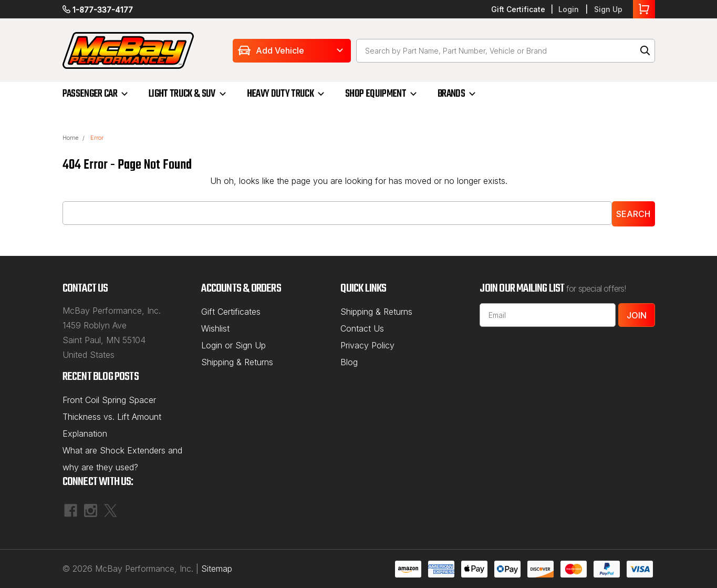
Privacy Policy (367, 345)
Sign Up (608, 9)
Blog (349, 362)
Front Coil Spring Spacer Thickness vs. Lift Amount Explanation (112, 417)
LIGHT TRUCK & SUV (182, 94)
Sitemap (217, 569)
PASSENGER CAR (90, 94)
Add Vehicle (280, 50)
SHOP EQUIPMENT (376, 94)
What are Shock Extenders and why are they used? (122, 459)
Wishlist (215, 328)
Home (70, 138)
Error (97, 138)
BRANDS (451, 94)
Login (569, 9)
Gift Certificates (231, 312)
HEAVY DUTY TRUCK (280, 94)
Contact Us (362, 328)
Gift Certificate (518, 9)
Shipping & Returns (237, 362)
